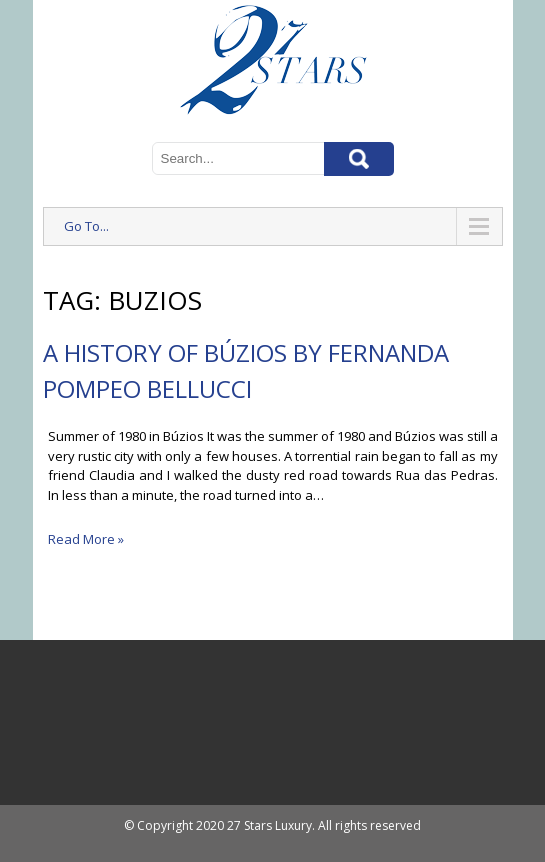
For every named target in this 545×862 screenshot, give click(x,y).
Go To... (86, 226)
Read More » (86, 539)
